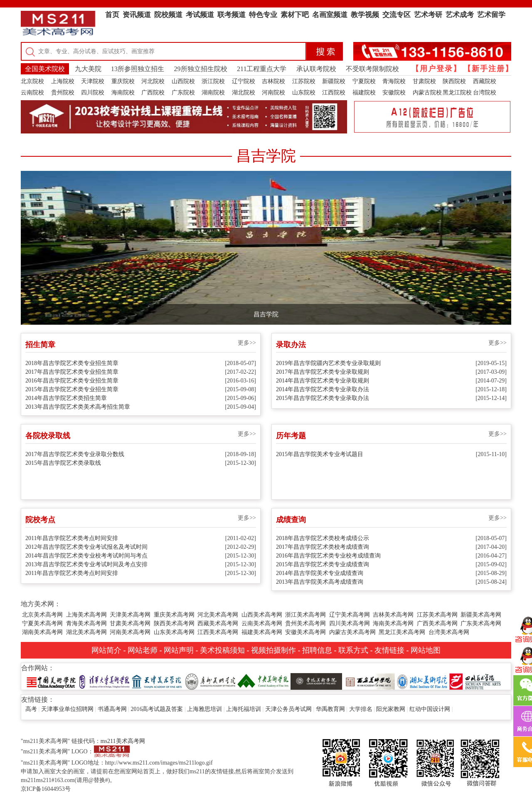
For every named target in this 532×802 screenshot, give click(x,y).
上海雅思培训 (204, 709)
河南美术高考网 (130, 632)
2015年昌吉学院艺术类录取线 (63, 463)
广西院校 (153, 93)
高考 (31, 709)
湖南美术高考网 (42, 632)
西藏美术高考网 (218, 623)
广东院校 (183, 93)
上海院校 (63, 81)
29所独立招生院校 (201, 69)
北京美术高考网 (42, 615)
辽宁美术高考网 (350, 615)
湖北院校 (244, 93)
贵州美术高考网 (305, 623)
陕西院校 (454, 81)
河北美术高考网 (218, 615)
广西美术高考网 (437, 623)
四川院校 (93, 93)
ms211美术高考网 (123, 741)
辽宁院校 (244, 81)
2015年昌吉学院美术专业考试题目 (320, 454)
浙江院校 (213, 81)
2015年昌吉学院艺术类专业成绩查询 (323, 564)
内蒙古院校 (427, 93)
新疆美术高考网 (481, 615)
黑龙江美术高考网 (402, 632)
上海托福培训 (244, 709)
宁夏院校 (364, 81)
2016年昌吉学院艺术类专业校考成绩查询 (328, 556)
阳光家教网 (391, 709)
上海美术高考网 (86, 615)
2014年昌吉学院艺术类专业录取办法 (323, 389)
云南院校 (32, 93)
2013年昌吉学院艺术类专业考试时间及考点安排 (86, 564)
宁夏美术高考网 (42, 623)
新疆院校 (334, 81)
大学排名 (361, 709)
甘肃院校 (424, 81)
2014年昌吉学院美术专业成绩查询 (320, 573)
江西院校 (334, 93)
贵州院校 (63, 93)
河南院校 (273, 93)
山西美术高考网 (262, 615)
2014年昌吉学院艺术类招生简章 (66, 398)
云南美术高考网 (262, 623)
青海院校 (394, 81)
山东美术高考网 (174, 632)
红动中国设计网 (430, 709)
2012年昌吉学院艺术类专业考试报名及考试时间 (86, 547)
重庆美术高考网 (174, 615)
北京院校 (32, 81)
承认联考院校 (316, 69)
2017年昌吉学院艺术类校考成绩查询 (323, 547)
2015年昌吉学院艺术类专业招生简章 (72, 389)
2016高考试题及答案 (157, 709)
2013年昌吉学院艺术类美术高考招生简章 (78, 407)
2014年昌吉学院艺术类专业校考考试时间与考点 (86, 556)
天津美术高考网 (130, 615)
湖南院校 (213, 93)
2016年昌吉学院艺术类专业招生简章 (72, 381)
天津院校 (93, 81)
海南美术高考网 (393, 623)
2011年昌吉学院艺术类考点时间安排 (72, 538)
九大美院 (88, 69)
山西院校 (183, 81)
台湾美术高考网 (449, 632)
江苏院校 (304, 81)
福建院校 (364, 93)
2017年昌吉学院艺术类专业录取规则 (323, 372)
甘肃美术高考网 (130, 623)
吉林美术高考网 (393, 615)
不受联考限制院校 (372, 69)
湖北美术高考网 (86, 632)
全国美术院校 (45, 69)
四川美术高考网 (350, 623)
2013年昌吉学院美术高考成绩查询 (320, 582)
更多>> (247, 343)
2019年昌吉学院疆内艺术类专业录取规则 (328, 363)
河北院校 (153, 81)
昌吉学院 (266, 314)
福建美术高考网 (262, 632)
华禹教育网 (330, 709)
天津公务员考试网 (288, 709)
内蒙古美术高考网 (352, 632)
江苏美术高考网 (437, 615)
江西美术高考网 (218, 632)
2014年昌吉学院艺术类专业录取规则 (323, 381)
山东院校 (304, 93)
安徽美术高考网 (305, 632)
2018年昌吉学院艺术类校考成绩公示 (323, 538)
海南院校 (123, 93)
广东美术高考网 (481, 623)
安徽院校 (394, 93)
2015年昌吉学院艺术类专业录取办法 (323, 398)
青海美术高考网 (86, 623)
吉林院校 (273, 81)
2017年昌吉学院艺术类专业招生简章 (72, 372)
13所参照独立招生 (138, 69)
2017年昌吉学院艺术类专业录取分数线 (75, 454)
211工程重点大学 (262, 69)
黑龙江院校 (457, 93)
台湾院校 (485, 93)
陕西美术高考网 (174, 623)
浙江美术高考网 (305, 615)
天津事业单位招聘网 (67, 709)
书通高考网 (112, 709)
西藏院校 (485, 81)
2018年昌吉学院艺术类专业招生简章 (72, 363)
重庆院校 (123, 81)
